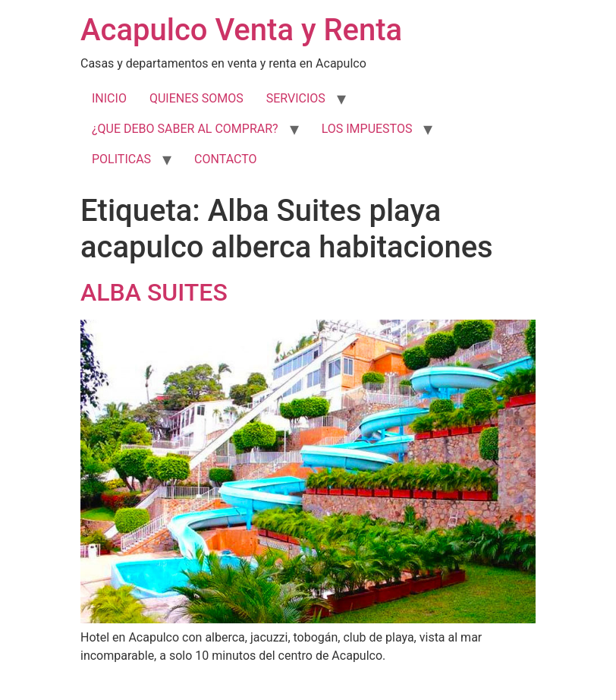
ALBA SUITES (154, 292)
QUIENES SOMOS (196, 98)
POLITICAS (121, 159)
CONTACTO (225, 159)
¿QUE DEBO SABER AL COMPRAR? (185, 129)
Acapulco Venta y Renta (241, 30)
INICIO (109, 98)
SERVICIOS (296, 98)
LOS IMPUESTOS (367, 129)
